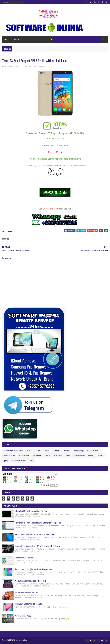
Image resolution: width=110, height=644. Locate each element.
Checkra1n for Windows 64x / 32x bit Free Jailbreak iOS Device (38, 546)
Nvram (68, 456)
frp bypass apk (79, 451)
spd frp (6, 461)
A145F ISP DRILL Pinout (23, 616)
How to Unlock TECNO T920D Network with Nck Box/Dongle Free (38, 523)
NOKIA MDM (58, 456)
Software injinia (48, 11)
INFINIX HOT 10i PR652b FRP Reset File (29, 604)
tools (32, 461)
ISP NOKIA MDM (24, 456)
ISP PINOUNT (38, 456)
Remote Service (79, 456)
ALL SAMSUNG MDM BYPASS (13, 451)
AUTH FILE (30, 451)
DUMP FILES (57, 451)
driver (47, 451)
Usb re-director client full (24, 558)
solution (101, 456)
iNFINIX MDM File (9, 456)
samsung (91, 456)
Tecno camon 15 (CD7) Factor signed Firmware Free (33, 569)
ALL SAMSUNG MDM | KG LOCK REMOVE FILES (31, 581)
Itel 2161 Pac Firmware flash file (26, 593)
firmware (41, 66)
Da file (39, 451)
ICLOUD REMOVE (93, 451)
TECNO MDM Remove (19, 461)
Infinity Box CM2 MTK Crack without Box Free (31, 511)
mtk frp (48, 456)
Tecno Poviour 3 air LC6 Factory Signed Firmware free (35, 534)
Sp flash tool (49, 209)
